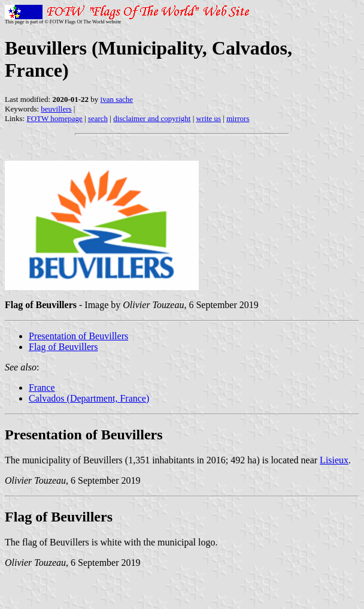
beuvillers (56, 109)
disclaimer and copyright (152, 118)
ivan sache (117, 99)
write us (209, 118)
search (98, 118)
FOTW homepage (54, 118)
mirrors (238, 118)
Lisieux (334, 460)
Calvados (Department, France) (89, 398)
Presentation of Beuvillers (78, 336)
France (42, 388)
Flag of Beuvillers (63, 347)
